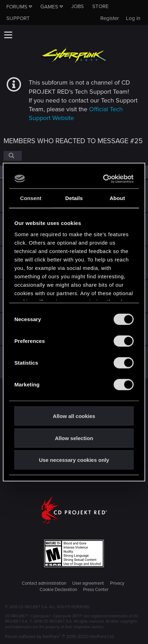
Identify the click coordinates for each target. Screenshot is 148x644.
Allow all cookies (74, 416)
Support (18, 18)
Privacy (117, 583)
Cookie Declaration (58, 590)
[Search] (13, 156)
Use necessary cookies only (74, 460)
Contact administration (44, 583)
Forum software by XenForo (60, 637)
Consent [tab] (31, 198)
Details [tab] (74, 198)
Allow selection (74, 438)
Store (100, 6)
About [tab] (117, 198)
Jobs (78, 6)
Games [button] (49, 7)
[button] (8, 35)
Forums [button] (17, 7)
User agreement (88, 583)
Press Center (96, 590)
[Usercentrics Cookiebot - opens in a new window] (103, 179)
